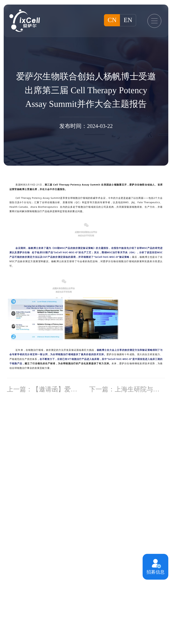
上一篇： (45, 389)
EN (128, 20)
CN (112, 20)
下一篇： (127, 389)
